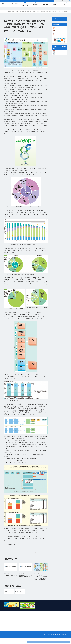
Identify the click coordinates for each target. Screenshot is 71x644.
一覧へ (46, 559)
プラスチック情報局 (20, 11)
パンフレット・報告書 (31, 622)
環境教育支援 (18, 628)
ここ (25, 537)
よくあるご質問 (34, 1)
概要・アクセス (8, 624)
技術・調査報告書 (30, 626)
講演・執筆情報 (30, 628)
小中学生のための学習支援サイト (58, 625)
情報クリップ (28, 11)
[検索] (60, 1)
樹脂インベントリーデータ (57, 622)
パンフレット (30, 624)
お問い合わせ (43, 1)
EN (51, 1)
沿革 (5, 628)
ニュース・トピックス (43, 622)
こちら (21, 545)
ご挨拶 (6, 626)
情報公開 (6, 632)
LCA (16, 626)
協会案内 (5, 622)
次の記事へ (41, 553)
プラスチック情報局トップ (26, 553)
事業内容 (16, 622)
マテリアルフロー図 (14, 36)
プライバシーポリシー (15, 641)
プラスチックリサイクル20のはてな (59, 627)
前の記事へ (10, 553)
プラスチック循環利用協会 (9, 11)
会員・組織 (7, 630)
